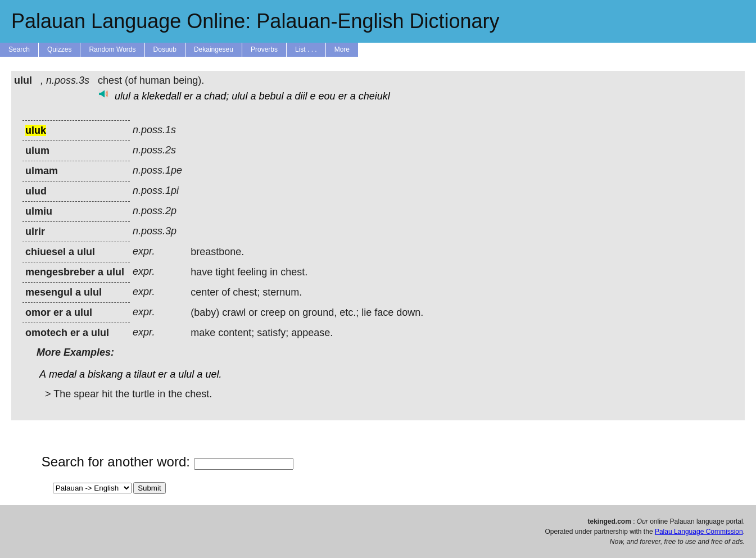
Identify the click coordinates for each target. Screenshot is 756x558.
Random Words (112, 49)
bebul (271, 96)
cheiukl (374, 96)
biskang (105, 374)
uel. (213, 374)
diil (301, 96)
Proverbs (264, 49)
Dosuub (165, 49)
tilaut (144, 374)
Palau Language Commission (699, 532)
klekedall (161, 96)
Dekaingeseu (214, 49)
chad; (216, 96)
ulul (123, 96)
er (188, 96)
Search (19, 49)
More (342, 49)
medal (63, 374)
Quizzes (59, 49)
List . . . (306, 49)
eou (327, 96)
